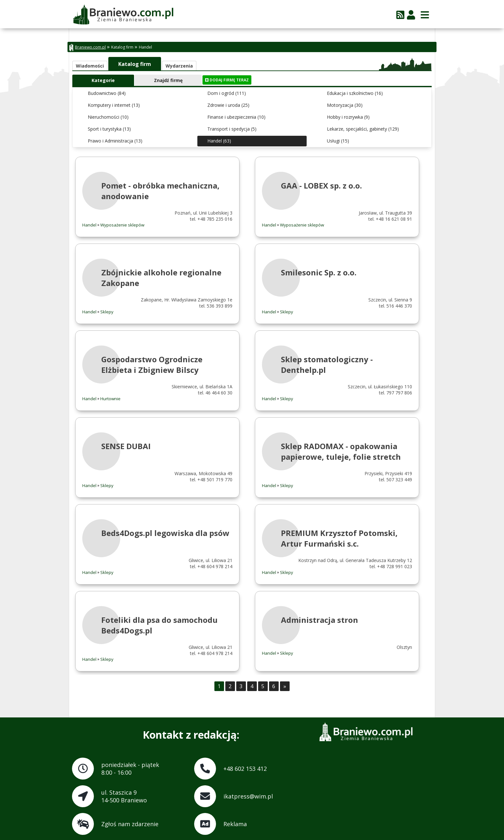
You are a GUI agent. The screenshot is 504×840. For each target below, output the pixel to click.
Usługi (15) (338, 141)
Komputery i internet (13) (114, 105)
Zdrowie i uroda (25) (228, 105)
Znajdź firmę (168, 80)
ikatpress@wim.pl (248, 796)
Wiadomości (90, 66)
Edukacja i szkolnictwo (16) (355, 93)
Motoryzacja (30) (345, 105)
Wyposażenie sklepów (122, 225)
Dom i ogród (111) (227, 93)
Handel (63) (219, 141)
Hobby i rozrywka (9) (348, 117)
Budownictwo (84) (107, 93)
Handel (145, 47)
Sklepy (107, 312)
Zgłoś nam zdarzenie (130, 824)
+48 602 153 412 (245, 769)
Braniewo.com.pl (87, 47)
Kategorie (103, 80)
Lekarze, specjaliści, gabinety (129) (363, 129)
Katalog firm (122, 47)
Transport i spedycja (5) (232, 129)
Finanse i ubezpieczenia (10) (236, 117)
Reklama (235, 824)
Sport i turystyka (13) (109, 129)
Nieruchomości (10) (108, 117)
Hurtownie (110, 399)
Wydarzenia (179, 66)
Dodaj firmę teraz (227, 80)
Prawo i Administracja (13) (115, 141)
